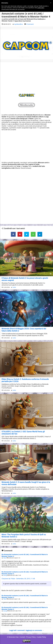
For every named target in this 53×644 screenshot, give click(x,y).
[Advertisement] (27, 76)
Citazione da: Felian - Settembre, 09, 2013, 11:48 (18, 579)
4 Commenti (30, 24)
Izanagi (5, 575)
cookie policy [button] (41, 8)
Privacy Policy (31, 637)
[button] (51, 3)
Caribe (14, 287)
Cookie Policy (42, 637)
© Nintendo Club (12, 637)
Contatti (22, 637)
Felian (5, 558)
